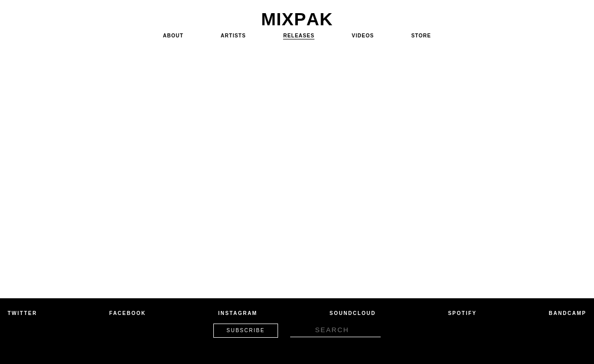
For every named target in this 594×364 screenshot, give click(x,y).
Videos (363, 36)
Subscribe (246, 330)
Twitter (22, 313)
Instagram (238, 313)
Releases (299, 36)
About (173, 36)
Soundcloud (353, 313)
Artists (234, 36)
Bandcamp (568, 313)
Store (421, 36)
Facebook (128, 313)
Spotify (462, 313)
